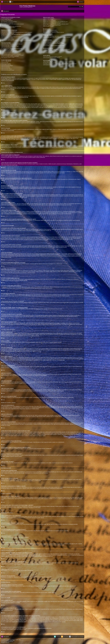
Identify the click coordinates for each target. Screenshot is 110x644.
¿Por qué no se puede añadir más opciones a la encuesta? (12, 48)
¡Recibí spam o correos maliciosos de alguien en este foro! (54, 32)
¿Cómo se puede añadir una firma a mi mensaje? (10, 46)
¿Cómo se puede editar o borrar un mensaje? (9, 45)
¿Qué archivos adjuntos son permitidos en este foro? (52, 57)
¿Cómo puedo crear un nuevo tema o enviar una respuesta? (12, 44)
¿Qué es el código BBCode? (6, 61)
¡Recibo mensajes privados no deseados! (50, 31)
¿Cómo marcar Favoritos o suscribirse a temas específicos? (54, 50)
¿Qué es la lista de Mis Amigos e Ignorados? (51, 36)
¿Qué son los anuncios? (5, 67)
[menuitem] (11, 2)
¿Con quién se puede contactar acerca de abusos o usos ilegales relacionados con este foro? (60, 64)
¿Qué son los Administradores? (49, 18)
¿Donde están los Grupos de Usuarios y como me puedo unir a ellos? (55, 22)
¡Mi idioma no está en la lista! (6, 36)
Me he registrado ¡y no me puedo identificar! (9, 22)
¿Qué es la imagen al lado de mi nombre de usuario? (11, 37)
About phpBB (10, 603)
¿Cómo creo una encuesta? (6, 47)
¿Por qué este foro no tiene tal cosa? (50, 63)
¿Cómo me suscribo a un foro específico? (51, 52)
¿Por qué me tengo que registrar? (7, 18)
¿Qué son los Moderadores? (48, 20)
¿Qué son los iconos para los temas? (8, 70)
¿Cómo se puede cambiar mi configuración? (9, 31)
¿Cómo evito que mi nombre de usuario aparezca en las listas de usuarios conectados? (17, 32)
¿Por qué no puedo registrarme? (7, 21)
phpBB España (12, 641)
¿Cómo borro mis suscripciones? (49, 53)
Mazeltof (10, 642)
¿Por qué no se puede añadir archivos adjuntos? (10, 52)
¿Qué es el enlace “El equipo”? (49, 26)
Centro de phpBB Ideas (56, 609)
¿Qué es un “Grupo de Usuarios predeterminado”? (52, 25)
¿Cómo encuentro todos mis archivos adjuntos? (52, 58)
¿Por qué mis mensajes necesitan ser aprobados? (10, 56)
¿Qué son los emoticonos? (6, 63)
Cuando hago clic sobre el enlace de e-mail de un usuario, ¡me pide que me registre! (16, 40)
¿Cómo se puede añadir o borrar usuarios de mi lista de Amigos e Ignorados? (57, 37)
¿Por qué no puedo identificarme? (7, 23)
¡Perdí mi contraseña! (5, 25)
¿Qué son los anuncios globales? (7, 66)
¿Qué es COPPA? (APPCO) (6, 20)
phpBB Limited (47, 602)
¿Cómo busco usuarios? (47, 44)
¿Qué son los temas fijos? (6, 68)
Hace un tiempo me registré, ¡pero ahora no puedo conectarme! (12, 24)
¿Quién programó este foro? (48, 61)
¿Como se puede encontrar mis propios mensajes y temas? (54, 46)
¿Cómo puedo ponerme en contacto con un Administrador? (54, 65)
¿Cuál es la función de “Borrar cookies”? (8, 27)
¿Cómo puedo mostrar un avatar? (7, 38)
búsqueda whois (13, 618)
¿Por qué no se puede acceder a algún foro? (9, 51)
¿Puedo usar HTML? (5, 62)
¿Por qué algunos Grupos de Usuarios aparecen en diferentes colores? (56, 24)
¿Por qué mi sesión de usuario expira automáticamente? (11, 26)
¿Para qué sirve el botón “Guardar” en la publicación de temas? (12, 55)
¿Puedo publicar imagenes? (6, 65)
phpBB (51, 188)
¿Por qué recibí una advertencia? (7, 53)
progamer (4, 642)
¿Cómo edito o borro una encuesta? (7, 50)
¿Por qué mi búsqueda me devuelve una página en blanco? (54, 43)
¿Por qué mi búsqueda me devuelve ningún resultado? (53, 42)
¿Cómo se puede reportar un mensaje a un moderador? (11, 54)
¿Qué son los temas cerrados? (7, 69)
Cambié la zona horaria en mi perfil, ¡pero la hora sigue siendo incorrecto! (14, 35)
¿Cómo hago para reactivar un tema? (8, 57)
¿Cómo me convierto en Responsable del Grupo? (52, 23)
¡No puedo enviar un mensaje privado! (50, 30)
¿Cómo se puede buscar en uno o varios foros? (52, 41)
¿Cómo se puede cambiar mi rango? (8, 39)
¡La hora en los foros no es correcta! (8, 33)
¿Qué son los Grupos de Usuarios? (49, 21)
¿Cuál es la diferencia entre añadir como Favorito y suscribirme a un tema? (56, 49)
